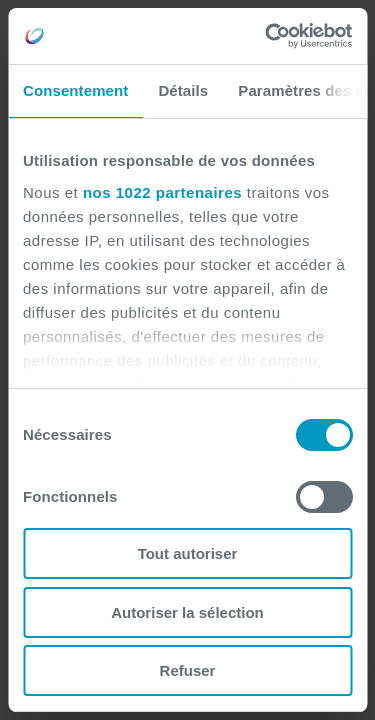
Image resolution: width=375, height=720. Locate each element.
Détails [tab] (183, 90)
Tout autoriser (188, 553)
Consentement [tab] (75, 90)
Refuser (188, 670)
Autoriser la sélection (187, 612)
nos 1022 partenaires (162, 192)
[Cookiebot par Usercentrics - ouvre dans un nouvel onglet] (267, 36)
